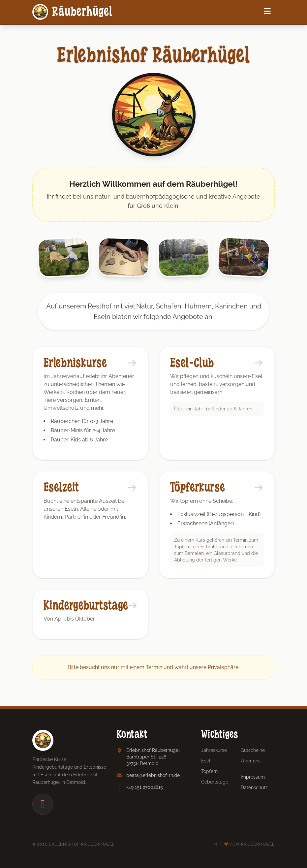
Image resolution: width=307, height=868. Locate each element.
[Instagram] (43, 804)
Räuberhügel (73, 12)
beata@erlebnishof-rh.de (153, 775)
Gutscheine (253, 750)
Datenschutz (254, 788)
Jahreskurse (214, 750)
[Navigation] (267, 12)
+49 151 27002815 (145, 787)
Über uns (251, 761)
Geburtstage (215, 782)
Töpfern (209, 771)
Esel (206, 761)
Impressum (253, 777)
